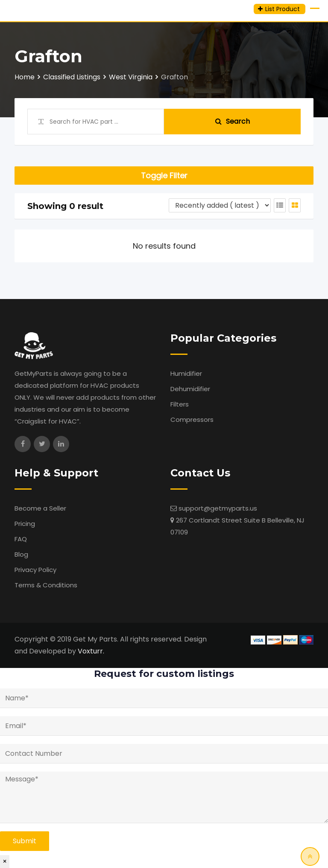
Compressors (192, 419)
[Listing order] (220, 205)
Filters (180, 404)
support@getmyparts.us (218, 508)
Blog (21, 554)
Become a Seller (40, 508)
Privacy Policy (35, 570)
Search (233, 121)
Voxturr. (91, 651)
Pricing (25, 524)
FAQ (21, 539)
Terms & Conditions (46, 585)
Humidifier (186, 373)
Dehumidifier (190, 389)
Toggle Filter (164, 176)
